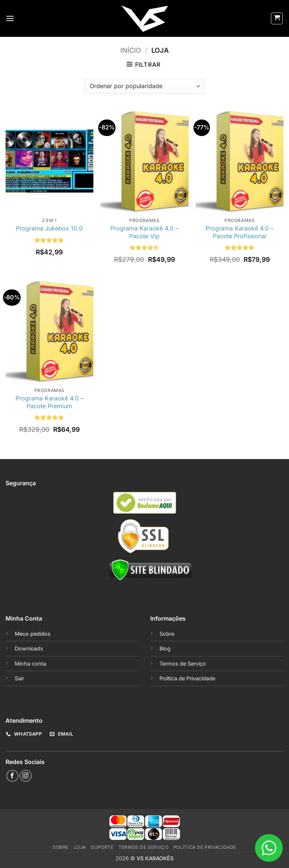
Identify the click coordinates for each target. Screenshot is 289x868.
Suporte (102, 847)
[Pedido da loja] (144, 86)
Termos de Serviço (183, 664)
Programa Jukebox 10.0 (49, 228)
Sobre (167, 634)
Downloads (29, 648)
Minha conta (30, 664)
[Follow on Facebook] (12, 776)
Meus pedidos (33, 634)
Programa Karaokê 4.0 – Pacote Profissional (240, 232)
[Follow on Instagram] (26, 776)
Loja (80, 847)
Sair (19, 678)
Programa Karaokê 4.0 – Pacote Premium (49, 402)
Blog (165, 648)
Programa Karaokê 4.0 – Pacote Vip (144, 232)
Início (131, 50)
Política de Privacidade (187, 678)
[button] (10, 18)
